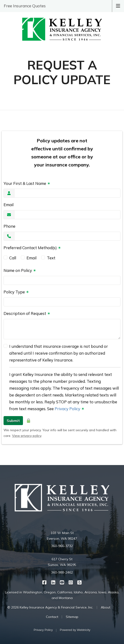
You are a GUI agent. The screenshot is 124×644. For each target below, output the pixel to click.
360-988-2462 (62, 572)
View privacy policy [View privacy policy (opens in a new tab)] (27, 436)
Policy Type (16, 292)
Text (51, 258)
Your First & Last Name (27, 183)
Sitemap (72, 617)
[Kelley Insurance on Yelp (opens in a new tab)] (80, 582)
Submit (13, 421)
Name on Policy (20, 270)
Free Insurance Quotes (25, 6)
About (106, 607)
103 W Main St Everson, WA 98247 (62, 536)
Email (9, 205)
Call (13, 258)
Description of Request (27, 313)
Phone (9, 226)
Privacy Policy (43, 630)
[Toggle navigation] (118, 5)
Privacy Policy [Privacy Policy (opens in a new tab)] (67, 409)
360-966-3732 (62, 546)
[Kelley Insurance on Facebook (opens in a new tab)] (45, 582)
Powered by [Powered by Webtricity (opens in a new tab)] (75, 630)
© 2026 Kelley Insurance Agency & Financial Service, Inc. (50, 607)
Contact (52, 617)
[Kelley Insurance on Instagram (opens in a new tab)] (71, 582)
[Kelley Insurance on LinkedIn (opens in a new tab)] (53, 582)
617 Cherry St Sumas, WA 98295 (62, 562)
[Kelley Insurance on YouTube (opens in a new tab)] (62, 582)
